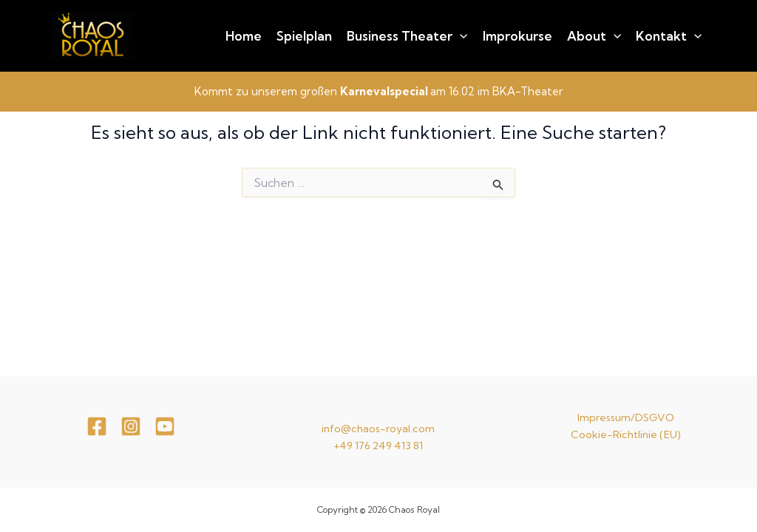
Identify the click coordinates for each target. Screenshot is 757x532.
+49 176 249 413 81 (378, 446)
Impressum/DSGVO (626, 417)
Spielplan (304, 36)
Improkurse (517, 36)
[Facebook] (97, 426)
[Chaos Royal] (92, 34)
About (594, 36)
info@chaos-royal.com (378, 429)
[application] (460, 36)
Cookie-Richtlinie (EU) (626, 434)
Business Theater (407, 36)
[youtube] (165, 426)
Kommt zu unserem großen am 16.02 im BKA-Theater (379, 91)
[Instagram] (131, 426)
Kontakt (669, 36)
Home (244, 36)
